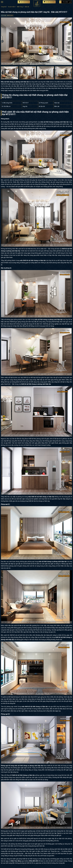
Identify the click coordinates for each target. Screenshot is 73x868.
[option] (36, 41)
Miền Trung (20, 7)
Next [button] (71, 73)
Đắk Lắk (27, 7)
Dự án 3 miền (12, 7)
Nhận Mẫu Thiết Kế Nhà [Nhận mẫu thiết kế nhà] (49, 2)
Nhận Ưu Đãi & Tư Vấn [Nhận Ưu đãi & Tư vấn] (24, 2)
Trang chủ (3, 7)
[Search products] (70, 2)
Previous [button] (2, 41)
